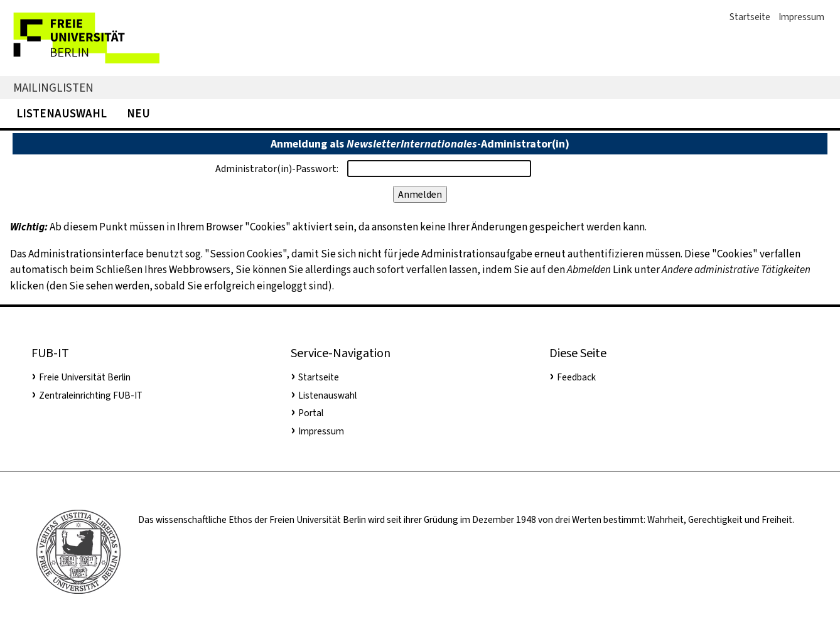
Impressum (801, 17)
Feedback (576, 377)
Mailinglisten (53, 88)
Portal (311, 413)
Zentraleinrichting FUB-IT (91, 395)
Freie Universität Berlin (85, 377)
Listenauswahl (62, 113)
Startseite (750, 17)
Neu (138, 113)
